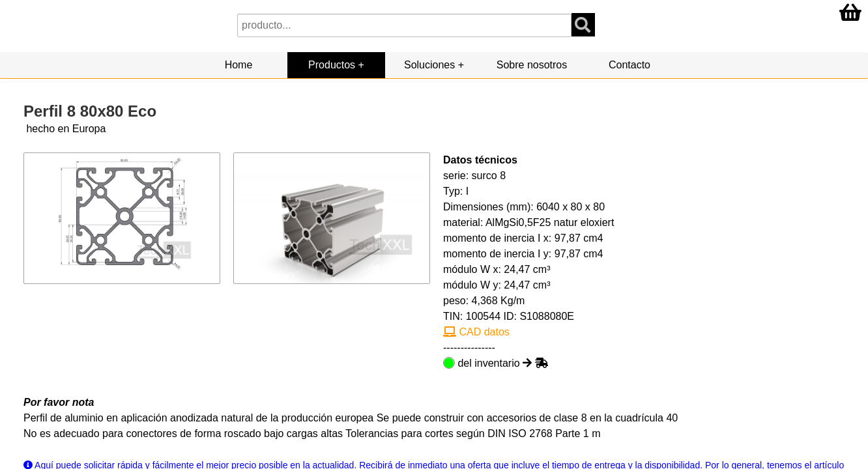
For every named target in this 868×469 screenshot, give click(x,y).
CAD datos (476, 332)
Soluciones (429, 65)
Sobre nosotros (532, 65)
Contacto (629, 65)
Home (239, 65)
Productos (332, 65)
